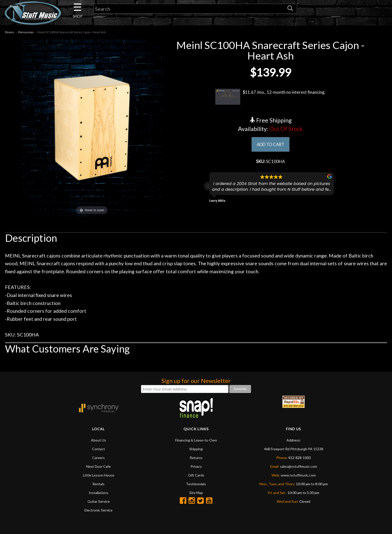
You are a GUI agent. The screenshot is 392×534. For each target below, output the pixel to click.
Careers (98, 458)
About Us (98, 440)
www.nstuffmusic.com (298, 475)
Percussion (26, 32)
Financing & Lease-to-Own (196, 440)
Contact (98, 449)
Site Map (196, 493)
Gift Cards (196, 475)
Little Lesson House (99, 475)
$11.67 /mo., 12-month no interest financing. (270, 97)
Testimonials (196, 484)
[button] (208, 187)
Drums (10, 32)
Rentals (98, 484)
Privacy (196, 466)
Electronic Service (98, 510)
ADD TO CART (270, 144)
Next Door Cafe (98, 466)
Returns (196, 458)
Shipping (196, 449)
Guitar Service (99, 501)
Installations (98, 493)
